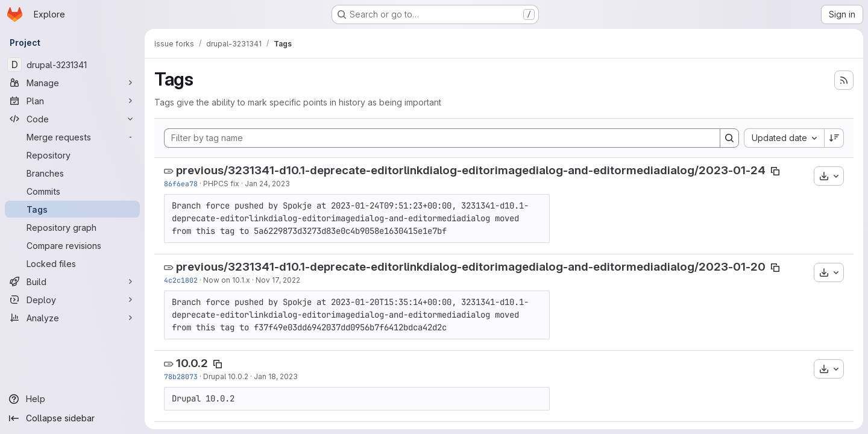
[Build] (72, 281)
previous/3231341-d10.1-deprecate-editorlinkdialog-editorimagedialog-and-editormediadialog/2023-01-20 (471, 267)
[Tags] (72, 209)
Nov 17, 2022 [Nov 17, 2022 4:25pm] (278, 280)
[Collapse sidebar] (72, 418)
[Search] (729, 138)
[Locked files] (72, 263)
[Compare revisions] (72, 245)
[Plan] (72, 101)
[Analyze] (72, 318)
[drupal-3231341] (72, 64)
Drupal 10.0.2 (226, 376)
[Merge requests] (72, 137)
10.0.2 (192, 363)
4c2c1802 (181, 280)
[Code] (72, 119)
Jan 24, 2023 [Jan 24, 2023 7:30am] (267, 184)
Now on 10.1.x (227, 280)
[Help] (72, 399)
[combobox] (784, 138)
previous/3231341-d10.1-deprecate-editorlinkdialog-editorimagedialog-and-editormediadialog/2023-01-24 (471, 170)
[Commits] (72, 191)
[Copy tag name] (775, 171)
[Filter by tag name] (442, 138)
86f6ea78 (181, 184)
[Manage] (72, 83)
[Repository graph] (72, 227)
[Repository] (72, 155)
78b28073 (181, 376)
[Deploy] (72, 300)
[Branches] (72, 173)
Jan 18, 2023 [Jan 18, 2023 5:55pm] (276, 376)
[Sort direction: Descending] (834, 138)
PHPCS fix (221, 184)
